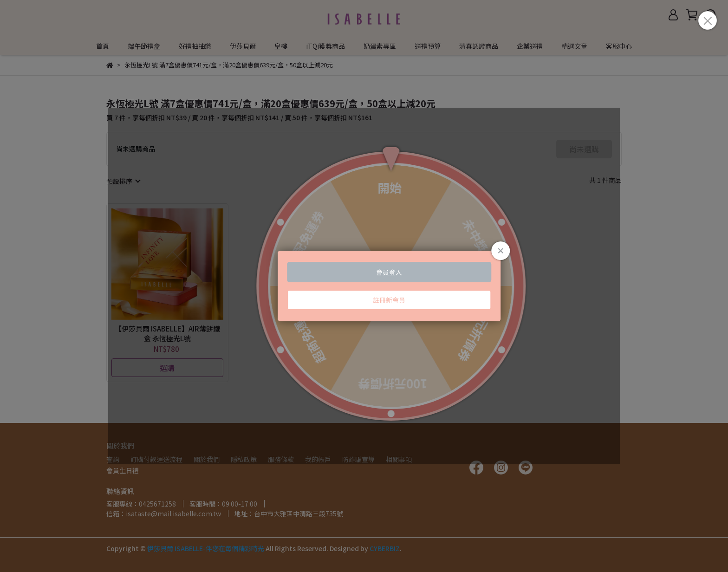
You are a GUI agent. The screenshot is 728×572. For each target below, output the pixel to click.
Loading (364, 286)
